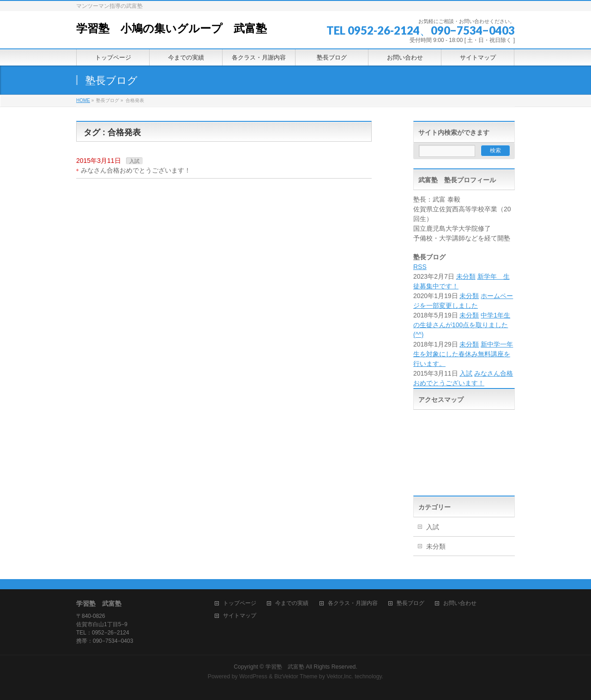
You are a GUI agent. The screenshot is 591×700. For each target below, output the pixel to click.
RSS (420, 267)
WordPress (253, 676)
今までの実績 (292, 603)
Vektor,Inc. (340, 676)
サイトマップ (240, 616)
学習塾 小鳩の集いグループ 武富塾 (172, 28)
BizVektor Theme (296, 676)
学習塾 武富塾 (285, 667)
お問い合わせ (460, 603)
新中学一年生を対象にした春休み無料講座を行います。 (463, 354)
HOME (83, 100)
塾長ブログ (410, 603)
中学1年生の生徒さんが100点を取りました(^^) (462, 325)
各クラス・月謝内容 (353, 603)
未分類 (466, 276)
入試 (134, 161)
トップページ (240, 603)
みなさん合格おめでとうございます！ (136, 170)
